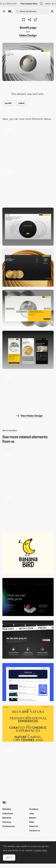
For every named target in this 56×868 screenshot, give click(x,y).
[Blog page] (28, 682)
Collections (8, 813)
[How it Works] (28, 469)
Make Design (28, 35)
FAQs (32, 822)
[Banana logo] (28, 553)
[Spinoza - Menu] (28, 724)
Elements (7, 818)
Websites (7, 809)
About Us (34, 826)
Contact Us (35, 830)
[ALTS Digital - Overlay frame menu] (28, 510)
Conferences (9, 826)
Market (33, 818)
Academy (34, 809)
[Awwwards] (10, 11)
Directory (7, 822)
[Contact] (28, 227)
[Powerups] (28, 640)
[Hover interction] (28, 145)
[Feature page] (28, 391)
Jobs (31, 813)
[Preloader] (28, 186)
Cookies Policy (41, 850)
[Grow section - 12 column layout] (28, 597)
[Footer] (28, 268)
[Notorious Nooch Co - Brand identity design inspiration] (28, 764)
